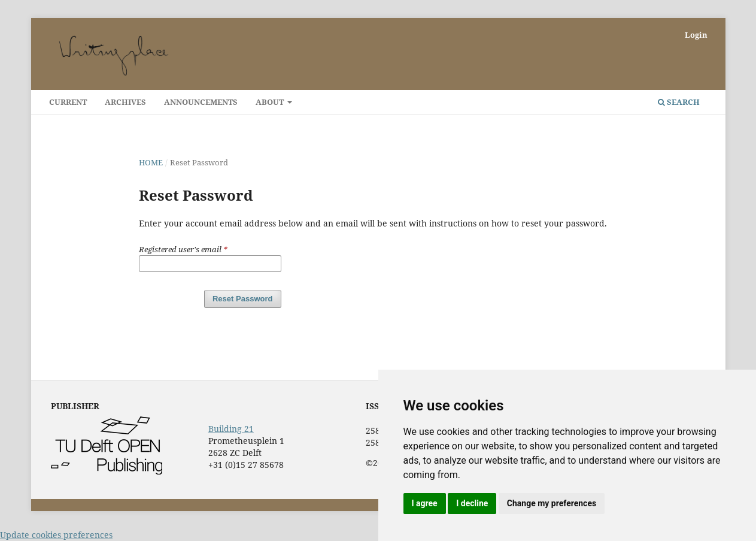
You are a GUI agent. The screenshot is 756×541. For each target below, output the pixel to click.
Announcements (201, 102)
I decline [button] (472, 503)
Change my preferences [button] (552, 503)
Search (679, 102)
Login (696, 35)
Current (68, 102)
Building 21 (231, 429)
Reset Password (243, 299)
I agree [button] (425, 503)
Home (151, 162)
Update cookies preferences (56, 535)
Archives (125, 102)
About (271, 102)
